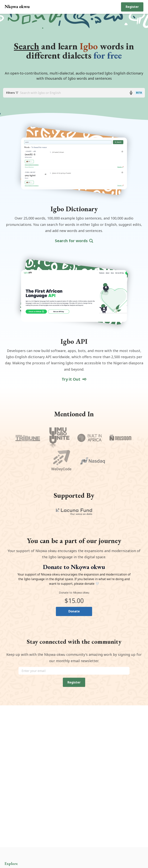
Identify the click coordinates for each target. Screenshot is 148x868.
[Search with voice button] (131, 93)
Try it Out (74, 380)
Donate (74, 612)
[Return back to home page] (17, 7)
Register (132, 7)
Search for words (74, 241)
